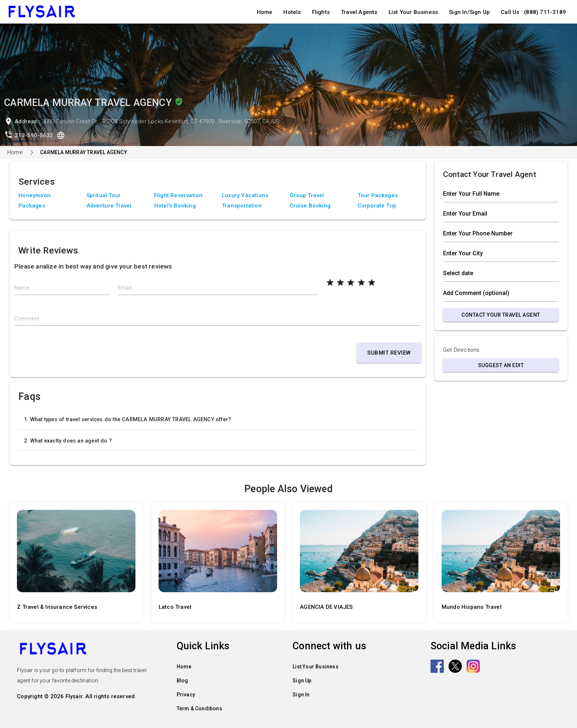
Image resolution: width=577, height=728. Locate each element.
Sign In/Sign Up (469, 12)
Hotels (292, 12)
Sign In (301, 695)
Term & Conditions (199, 709)
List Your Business (413, 12)
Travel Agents (359, 12)
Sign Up (302, 681)
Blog (183, 681)
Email (125, 288)
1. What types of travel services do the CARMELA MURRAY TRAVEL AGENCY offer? (128, 419)
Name (22, 288)
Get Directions (461, 350)
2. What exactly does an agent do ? (68, 441)
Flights (321, 12)
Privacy (186, 695)
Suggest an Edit (501, 365)
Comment (27, 319)
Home (265, 12)
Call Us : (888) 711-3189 (533, 12)
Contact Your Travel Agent (501, 315)
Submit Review (389, 353)
